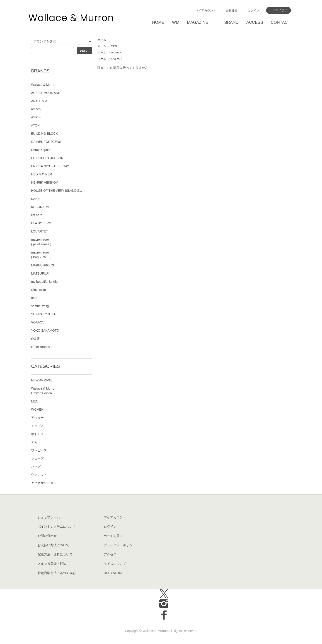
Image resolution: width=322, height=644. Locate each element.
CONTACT (281, 22)
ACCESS (255, 22)
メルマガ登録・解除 (52, 564)
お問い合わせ (47, 536)
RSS (107, 573)
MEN (114, 46)
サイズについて (115, 564)
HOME (158, 22)
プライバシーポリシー (120, 545)
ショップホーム (49, 517)
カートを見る (113, 536)
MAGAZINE (198, 22)
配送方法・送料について (55, 554)
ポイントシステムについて (57, 527)
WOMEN (116, 53)
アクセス (110, 554)
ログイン (253, 11)
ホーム (102, 40)
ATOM (117, 573)
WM (176, 22)
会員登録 (232, 11)
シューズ (116, 59)
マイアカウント (206, 11)
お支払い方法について (53, 545)
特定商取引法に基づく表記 (57, 573)
